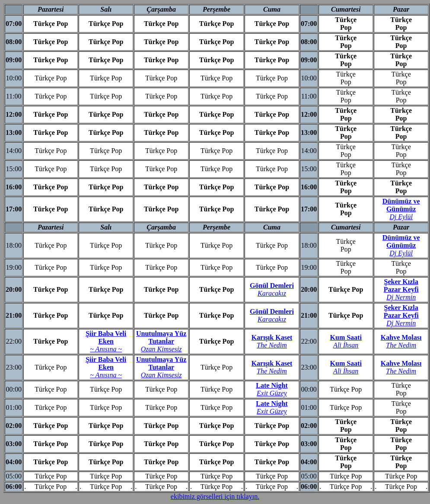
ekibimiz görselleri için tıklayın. (215, 496)
